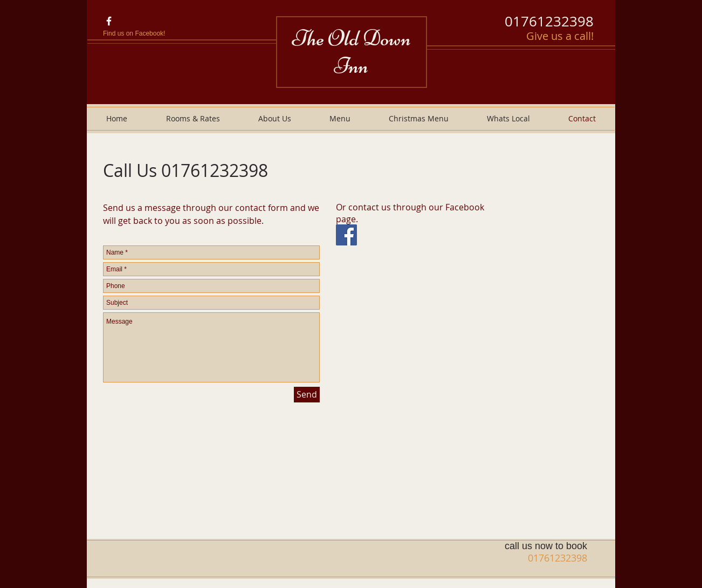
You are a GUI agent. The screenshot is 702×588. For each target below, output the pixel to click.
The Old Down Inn (352, 52)
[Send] (307, 395)
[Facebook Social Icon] (346, 235)
